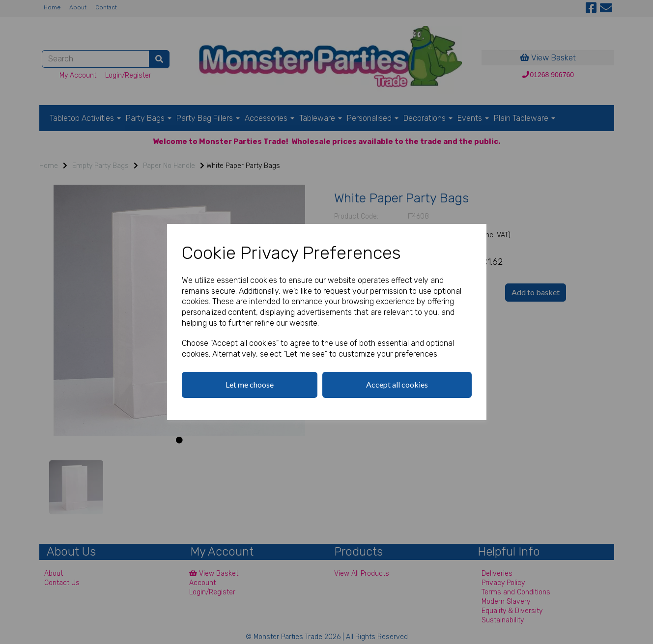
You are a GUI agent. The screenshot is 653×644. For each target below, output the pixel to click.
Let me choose (250, 384)
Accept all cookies (397, 384)
